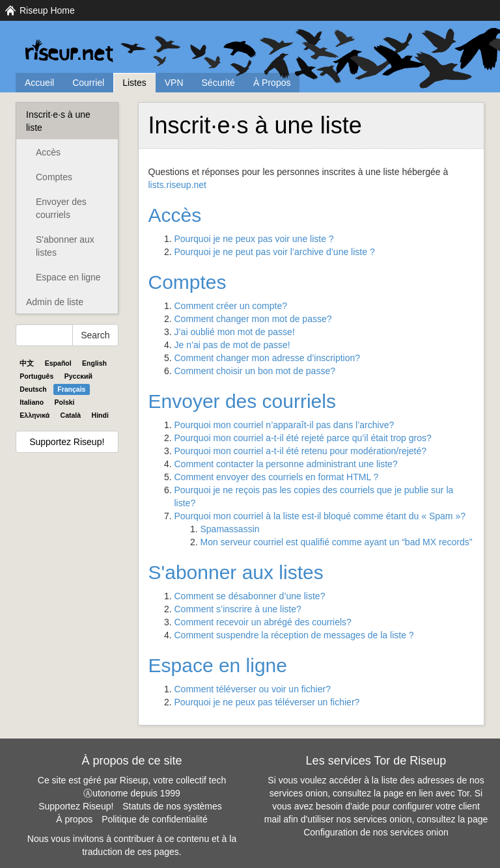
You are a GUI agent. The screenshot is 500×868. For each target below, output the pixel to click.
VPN (174, 83)
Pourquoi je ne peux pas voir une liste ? (254, 239)
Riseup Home (47, 10)
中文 (27, 363)
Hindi (100, 415)
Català (71, 415)
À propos (74, 819)
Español (58, 363)
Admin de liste (55, 302)
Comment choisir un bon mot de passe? (255, 371)
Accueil (39, 83)
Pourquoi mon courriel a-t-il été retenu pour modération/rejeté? (301, 451)
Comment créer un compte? (231, 306)
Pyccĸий (78, 376)
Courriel (88, 83)
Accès (48, 152)
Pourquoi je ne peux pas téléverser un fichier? (267, 702)
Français (71, 389)
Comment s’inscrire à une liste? (238, 609)
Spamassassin (230, 529)
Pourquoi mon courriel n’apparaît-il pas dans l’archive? (285, 425)
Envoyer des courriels (61, 208)
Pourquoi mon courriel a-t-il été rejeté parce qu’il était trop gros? (303, 438)
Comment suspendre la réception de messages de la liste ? (294, 635)
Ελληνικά (35, 415)
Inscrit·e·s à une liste (58, 121)
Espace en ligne (68, 277)
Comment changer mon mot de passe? (253, 319)
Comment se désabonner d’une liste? (250, 596)
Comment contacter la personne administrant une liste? (286, 464)
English (94, 363)
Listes (134, 83)
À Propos (272, 83)
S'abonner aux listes (65, 246)
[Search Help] (44, 335)
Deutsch (33, 389)
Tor (463, 793)
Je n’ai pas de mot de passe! (232, 345)
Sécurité (218, 83)
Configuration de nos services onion (376, 832)
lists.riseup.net (177, 185)
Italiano (32, 402)
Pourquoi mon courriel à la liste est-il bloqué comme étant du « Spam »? (320, 516)
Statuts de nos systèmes (172, 806)
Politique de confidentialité (155, 819)
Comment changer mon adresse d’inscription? (268, 358)
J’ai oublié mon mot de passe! (235, 332)
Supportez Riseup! (67, 442)
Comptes (54, 177)
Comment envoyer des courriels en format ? (277, 477)
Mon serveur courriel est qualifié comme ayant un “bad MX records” (337, 542)
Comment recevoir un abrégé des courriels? (263, 622)
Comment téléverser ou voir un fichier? (253, 689)
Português (36, 376)
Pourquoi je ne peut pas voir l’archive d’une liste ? (275, 252)
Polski (65, 402)
